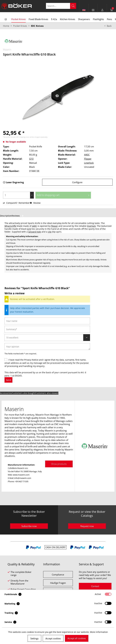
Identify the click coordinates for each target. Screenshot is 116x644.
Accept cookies (53, 638)
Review (35, 203)
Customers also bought (23, 393)
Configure (77, 182)
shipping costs (24, 137)
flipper (55, 226)
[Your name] (47, 321)
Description (6, 216)
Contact (95, 586)
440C (87, 155)
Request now (87, 526)
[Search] (73, 6)
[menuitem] (93, 10)
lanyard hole (35, 232)
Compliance (58, 575)
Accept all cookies (77, 638)
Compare (9, 203)
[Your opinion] (47, 346)
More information (99, 632)
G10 (31, 159)
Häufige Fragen (58, 583)
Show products (59, 464)
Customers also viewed (47, 393)
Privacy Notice (31, 360)
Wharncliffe (10, 226)
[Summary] (47, 329)
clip (50, 232)
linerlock (91, 226)
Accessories (6, 393)
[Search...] (61, 6)
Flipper (88, 159)
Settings (34, 638)
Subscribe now (29, 526)
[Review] (47, 338)
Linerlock (89, 163)
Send (8, 380)
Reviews (18, 216)
